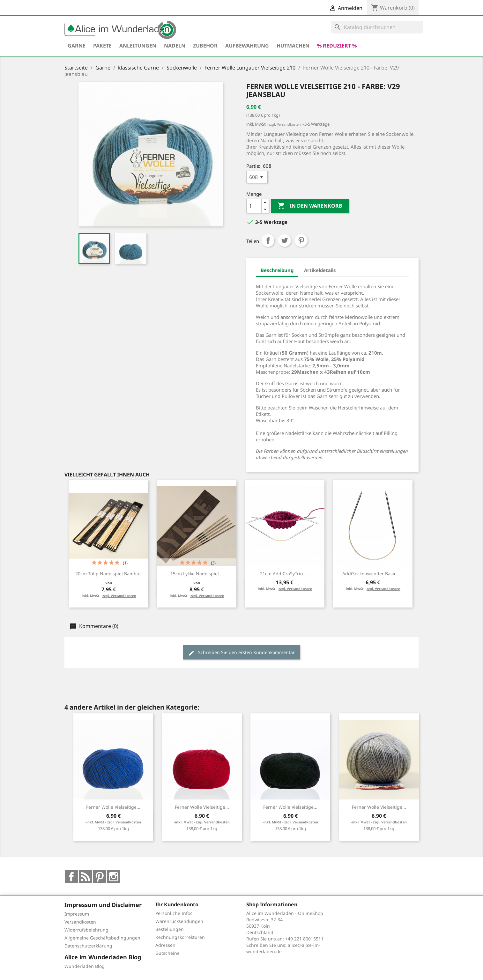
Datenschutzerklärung (88, 946)
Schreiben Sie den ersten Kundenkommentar (241, 653)
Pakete (102, 46)
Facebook (71, 877)
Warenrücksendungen (179, 921)
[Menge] (254, 206)
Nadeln (175, 46)
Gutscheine (167, 953)
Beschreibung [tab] (277, 270)
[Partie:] (257, 177)
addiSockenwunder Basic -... (373, 574)
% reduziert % (337, 46)
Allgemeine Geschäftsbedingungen (102, 938)
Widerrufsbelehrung (86, 930)
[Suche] (377, 27)
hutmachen (293, 46)
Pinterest (301, 240)
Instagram (114, 877)
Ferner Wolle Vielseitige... (113, 807)
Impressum (77, 914)
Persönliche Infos (174, 913)
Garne (77, 46)
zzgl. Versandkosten (285, 124)
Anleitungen (138, 46)
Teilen (268, 240)
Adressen (165, 945)
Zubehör (205, 46)
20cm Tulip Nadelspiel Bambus (108, 574)
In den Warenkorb (310, 206)
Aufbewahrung (247, 46)
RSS (85, 877)
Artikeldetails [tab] (320, 270)
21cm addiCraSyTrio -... (285, 574)
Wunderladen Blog (85, 966)
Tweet (285, 240)
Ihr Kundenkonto (177, 904)
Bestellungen (170, 929)
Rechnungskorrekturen (180, 937)
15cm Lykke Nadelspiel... (197, 574)
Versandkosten (80, 922)
